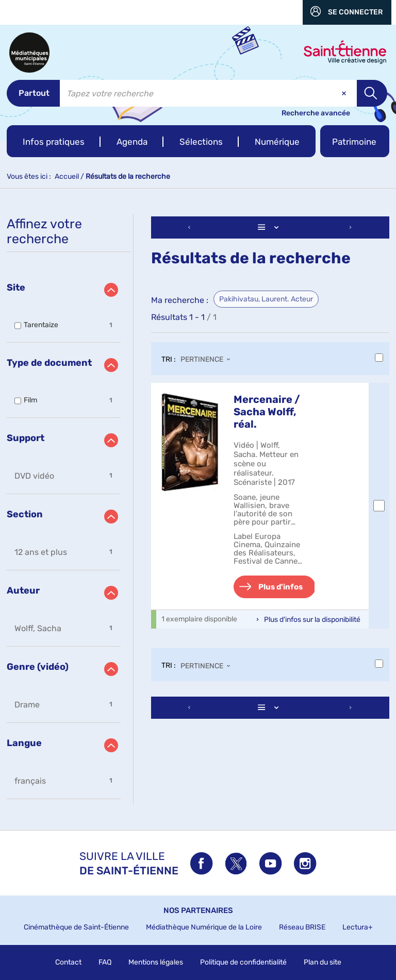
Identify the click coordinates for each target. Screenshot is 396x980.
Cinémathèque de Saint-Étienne (76, 927)
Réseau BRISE (302, 927)
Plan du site (323, 962)
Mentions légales (156, 962)
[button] (54, 141)
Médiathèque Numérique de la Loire (204, 927)
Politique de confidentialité (243, 962)
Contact (68, 962)
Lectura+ (358, 927)
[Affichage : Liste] (270, 227)
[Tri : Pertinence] (208, 360)
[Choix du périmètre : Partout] (33, 93)
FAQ (105, 962)
